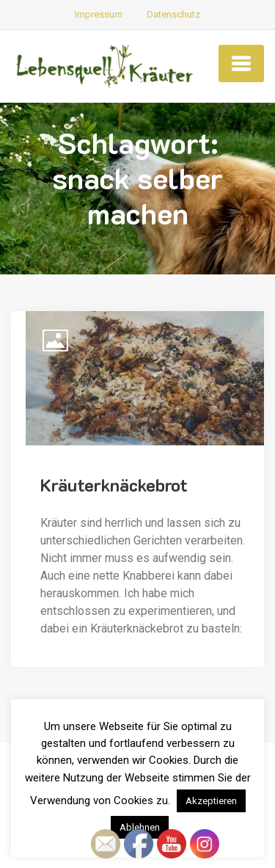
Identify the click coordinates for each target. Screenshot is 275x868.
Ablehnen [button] (140, 827)
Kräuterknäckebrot (114, 485)
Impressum (99, 14)
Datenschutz (173, 14)
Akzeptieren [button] (211, 801)
